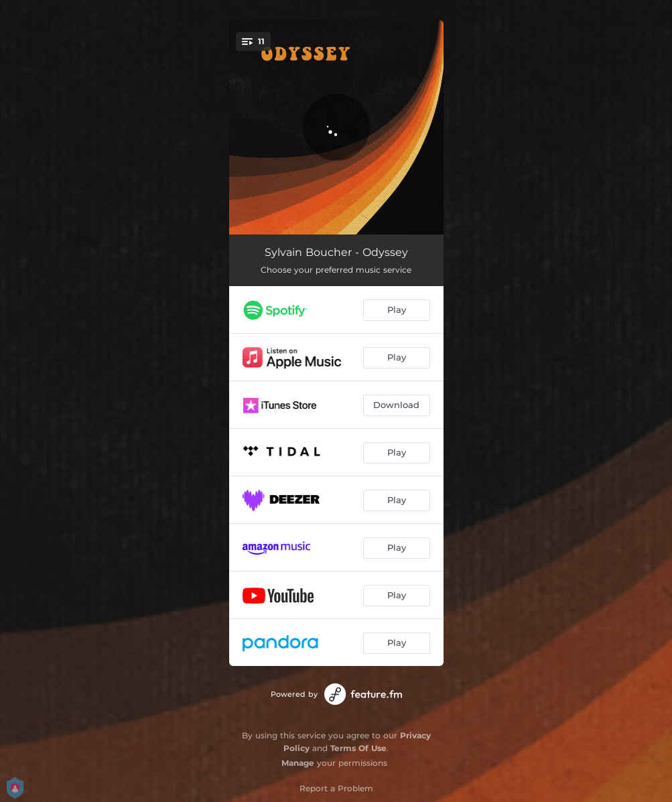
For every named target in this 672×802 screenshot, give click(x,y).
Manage (298, 763)
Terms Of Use (358, 748)
